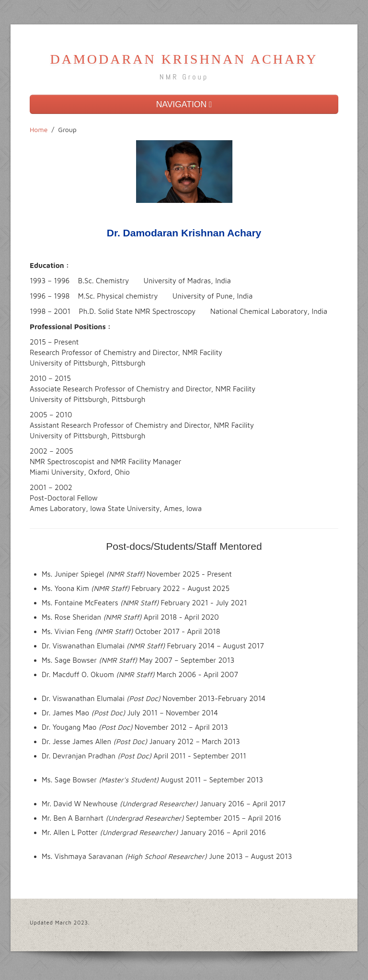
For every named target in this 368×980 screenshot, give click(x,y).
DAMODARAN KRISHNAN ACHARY (184, 59)
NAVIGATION (184, 104)
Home (39, 129)
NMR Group (184, 77)
